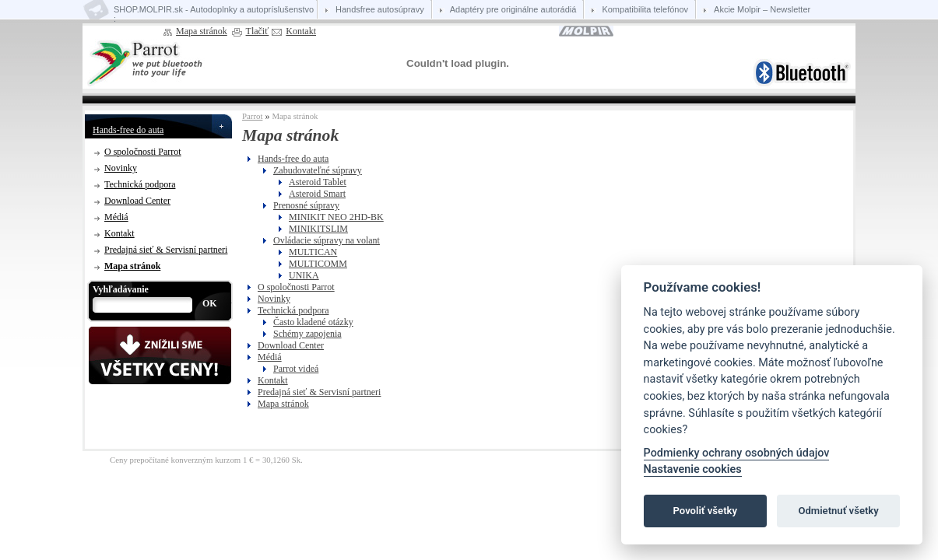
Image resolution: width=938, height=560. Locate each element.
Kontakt (301, 31)
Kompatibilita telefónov (645, 9)
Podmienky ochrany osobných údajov (737, 453)
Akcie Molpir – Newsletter (762, 9)
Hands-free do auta (128, 130)
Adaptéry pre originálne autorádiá (513, 9)
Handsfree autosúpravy (380, 9)
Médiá (116, 217)
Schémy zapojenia (307, 334)
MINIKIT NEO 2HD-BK (336, 217)
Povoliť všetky (705, 511)
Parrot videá (296, 369)
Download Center (137, 201)
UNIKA (304, 275)
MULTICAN (313, 252)
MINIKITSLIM (318, 229)
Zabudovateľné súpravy (318, 170)
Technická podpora (140, 184)
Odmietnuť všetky (838, 511)
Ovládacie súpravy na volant (327, 240)
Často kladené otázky (313, 322)
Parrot (252, 116)
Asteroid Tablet (318, 182)
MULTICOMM (318, 264)
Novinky (121, 168)
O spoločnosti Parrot (143, 152)
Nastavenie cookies (693, 469)
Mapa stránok (202, 31)
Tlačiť (258, 31)
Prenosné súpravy (306, 205)
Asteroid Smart (317, 194)
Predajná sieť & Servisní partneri (166, 250)
